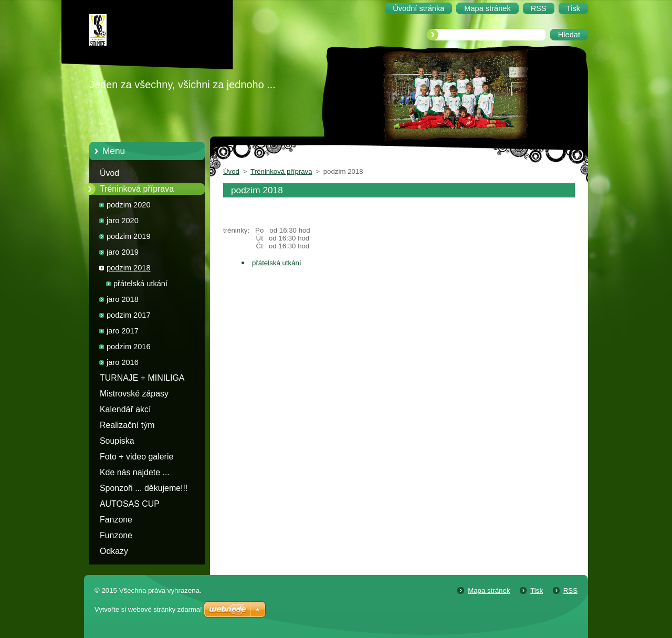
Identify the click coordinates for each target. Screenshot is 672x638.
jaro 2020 (123, 221)
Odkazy (114, 551)
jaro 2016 (123, 362)
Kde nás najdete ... (135, 472)
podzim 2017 (129, 315)
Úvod (109, 173)
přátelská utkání (140, 284)
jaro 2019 (123, 252)
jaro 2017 (123, 331)
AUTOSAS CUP (130, 504)
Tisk (537, 590)
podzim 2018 (129, 268)
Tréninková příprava (137, 189)
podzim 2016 (129, 347)
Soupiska (117, 441)
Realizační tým (127, 425)
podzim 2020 (129, 205)
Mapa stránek (489, 590)
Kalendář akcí (125, 409)
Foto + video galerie (136, 457)
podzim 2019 (129, 236)
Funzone (116, 535)
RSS (570, 590)
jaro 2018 (123, 299)
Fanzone (116, 520)
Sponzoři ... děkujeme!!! (144, 488)
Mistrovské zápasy (134, 394)
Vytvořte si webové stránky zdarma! (148, 609)
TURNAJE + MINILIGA (142, 378)
